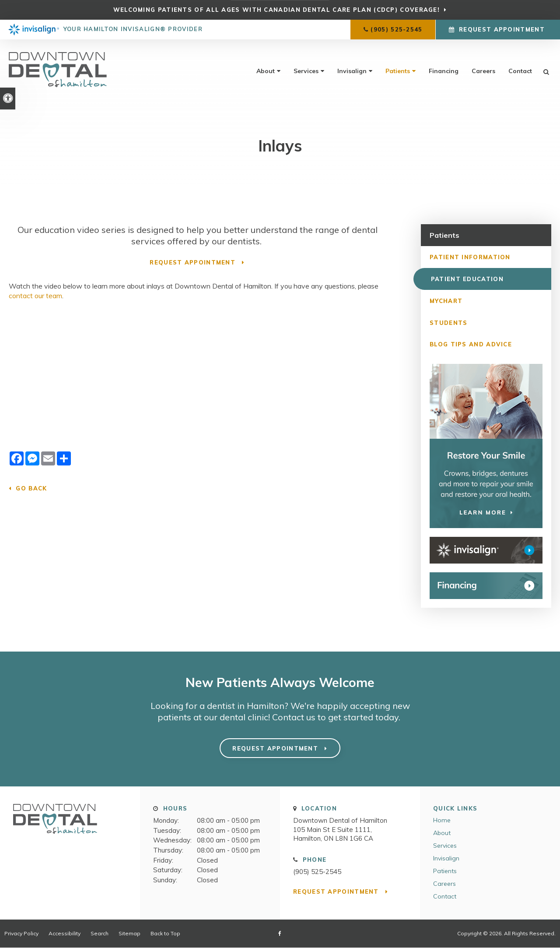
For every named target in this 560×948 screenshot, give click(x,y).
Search (100, 933)
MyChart (446, 300)
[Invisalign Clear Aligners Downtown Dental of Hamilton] (486, 551)
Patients (398, 71)
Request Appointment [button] (502, 29)
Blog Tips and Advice (471, 344)
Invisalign (352, 71)
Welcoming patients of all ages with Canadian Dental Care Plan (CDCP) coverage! (276, 10)
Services (306, 71)
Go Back (31, 488)
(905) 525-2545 (396, 29)
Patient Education (466, 278)
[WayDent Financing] (486, 586)
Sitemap (129, 933)
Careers (483, 71)
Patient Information (470, 257)
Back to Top (165, 933)
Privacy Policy (21, 933)
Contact (520, 71)
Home (442, 820)
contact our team (35, 296)
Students (448, 322)
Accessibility (65, 933)
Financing (444, 71)
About (266, 71)
